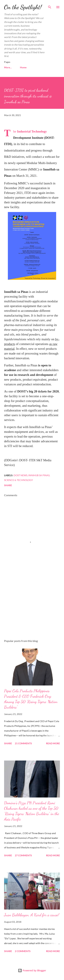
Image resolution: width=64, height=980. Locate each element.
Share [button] (8, 485)
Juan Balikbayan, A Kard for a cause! (32, 915)
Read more (53, 743)
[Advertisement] (32, 607)
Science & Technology (19, 480)
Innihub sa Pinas (39, 475)
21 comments (23, 743)
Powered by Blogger (32, 970)
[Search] (50, 6)
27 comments (23, 855)
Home (9, 67)
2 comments (23, 951)
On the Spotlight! (23, 7)
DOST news (20, 475)
